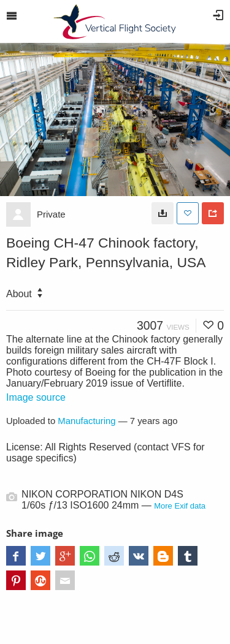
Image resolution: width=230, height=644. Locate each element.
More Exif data (180, 506)
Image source (36, 397)
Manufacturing (86, 421)
